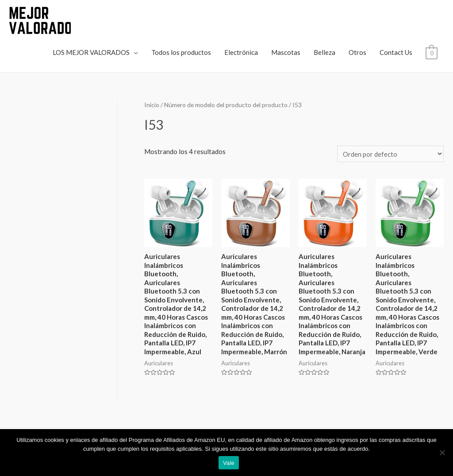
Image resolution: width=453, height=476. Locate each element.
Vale (229, 463)
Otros (357, 52)
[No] (442, 453)
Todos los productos (181, 52)
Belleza (324, 52)
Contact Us (396, 52)
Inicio (152, 105)
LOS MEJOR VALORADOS (91, 52)
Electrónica (241, 52)
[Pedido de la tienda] (390, 154)
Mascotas (286, 52)
